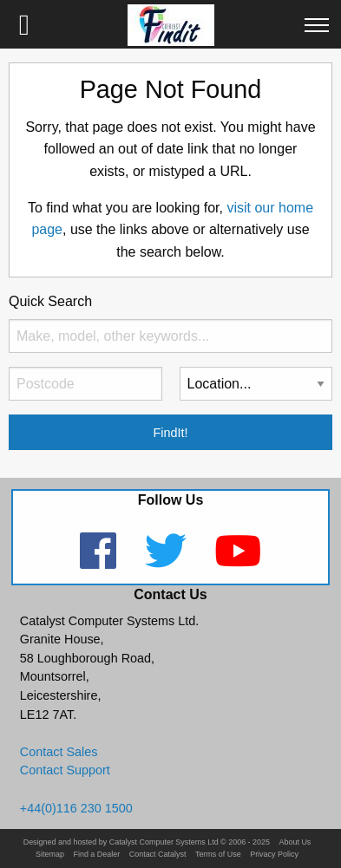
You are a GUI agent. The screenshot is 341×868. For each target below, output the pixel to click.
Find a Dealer (96, 855)
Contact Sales (59, 752)
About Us (295, 842)
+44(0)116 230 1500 (76, 808)
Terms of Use (218, 855)
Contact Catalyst (158, 855)
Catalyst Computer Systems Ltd (164, 842)
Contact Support (65, 770)
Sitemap (50, 855)
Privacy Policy (274, 855)
